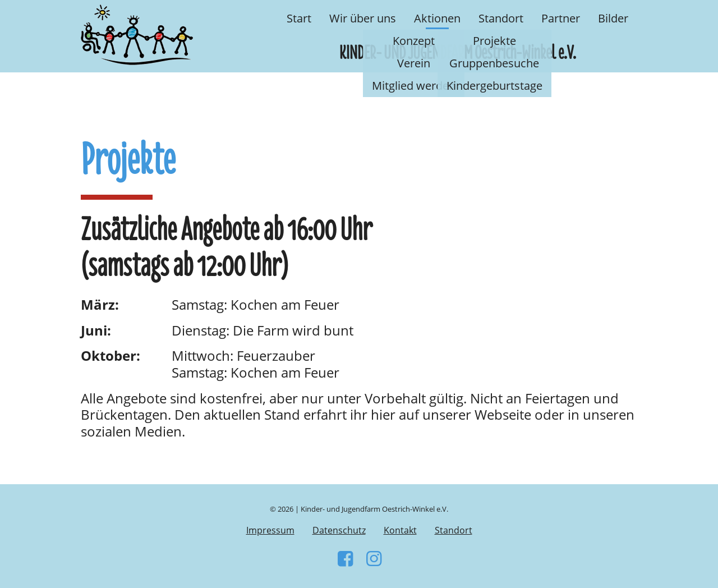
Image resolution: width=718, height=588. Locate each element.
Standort (501, 18)
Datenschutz (339, 530)
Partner (561, 18)
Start (299, 18)
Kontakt (400, 530)
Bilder (613, 18)
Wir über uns (363, 18)
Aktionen (437, 18)
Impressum (270, 530)
